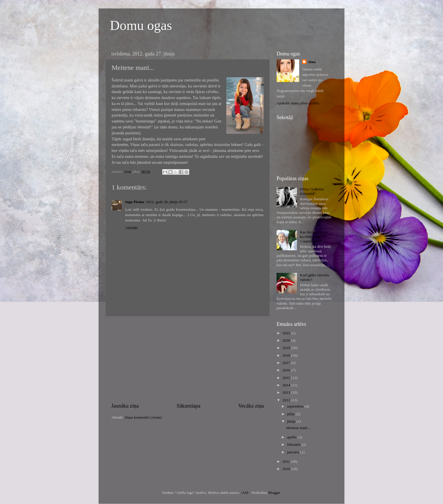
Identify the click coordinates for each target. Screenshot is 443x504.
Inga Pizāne (135, 202)
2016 (287, 370)
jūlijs (291, 414)
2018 (287, 355)
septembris (296, 406)
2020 (287, 340)
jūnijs (292, 421)
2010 (287, 469)
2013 (287, 392)
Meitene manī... (298, 428)
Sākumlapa (188, 406)
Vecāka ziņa (251, 406)
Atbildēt (131, 228)
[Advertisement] (188, 359)
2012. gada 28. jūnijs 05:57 (167, 202)
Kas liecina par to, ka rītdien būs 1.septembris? (314, 237)
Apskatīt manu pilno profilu (298, 103)
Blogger (274, 493)
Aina (312, 62)
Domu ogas (141, 25)
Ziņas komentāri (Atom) (143, 417)
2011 (287, 461)
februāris (294, 444)
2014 (287, 385)
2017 (287, 363)
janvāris (294, 452)
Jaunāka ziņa (125, 406)
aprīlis (292, 437)
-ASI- (245, 493)
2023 (287, 333)
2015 (287, 378)
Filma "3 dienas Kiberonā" (312, 191)
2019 (287, 348)
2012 (287, 400)
